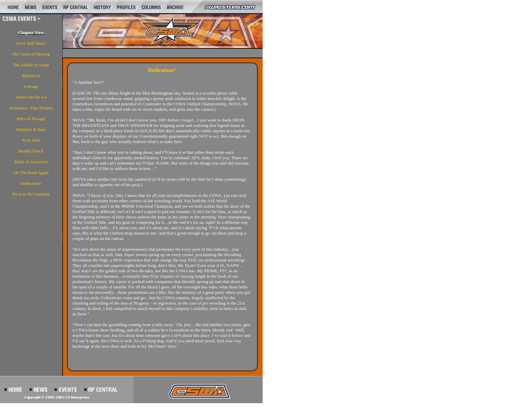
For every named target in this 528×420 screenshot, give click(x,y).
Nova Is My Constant (31, 194)
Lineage (31, 86)
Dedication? (31, 183)
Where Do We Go (31, 97)
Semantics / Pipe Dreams (31, 108)
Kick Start (31, 140)
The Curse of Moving (31, 54)
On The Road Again (31, 172)
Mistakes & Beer (31, 129)
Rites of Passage (31, 119)
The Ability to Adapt (31, 65)
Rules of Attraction (31, 162)
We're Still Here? (31, 43)
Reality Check (31, 151)
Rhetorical (31, 76)
